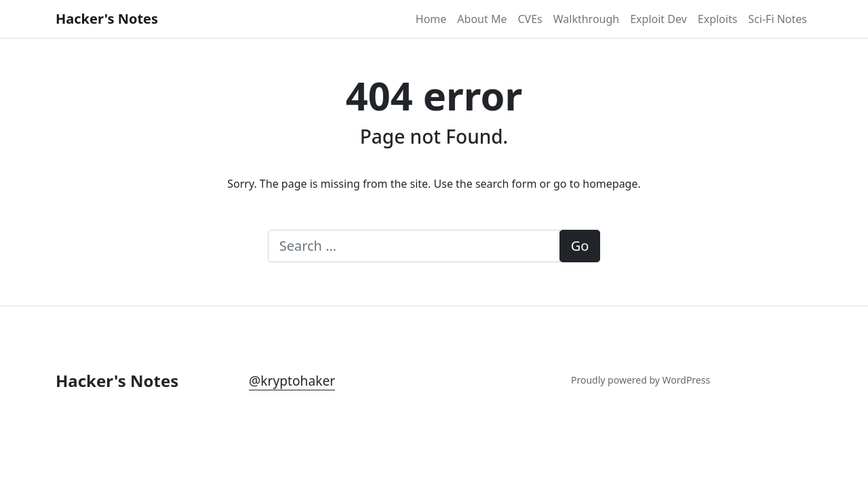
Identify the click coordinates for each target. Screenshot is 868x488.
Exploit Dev (658, 19)
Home (431, 19)
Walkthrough (586, 19)
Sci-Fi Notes (777, 19)
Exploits (718, 19)
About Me (482, 19)
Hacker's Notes (107, 19)
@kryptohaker (292, 381)
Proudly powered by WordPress (640, 380)
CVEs (530, 19)
